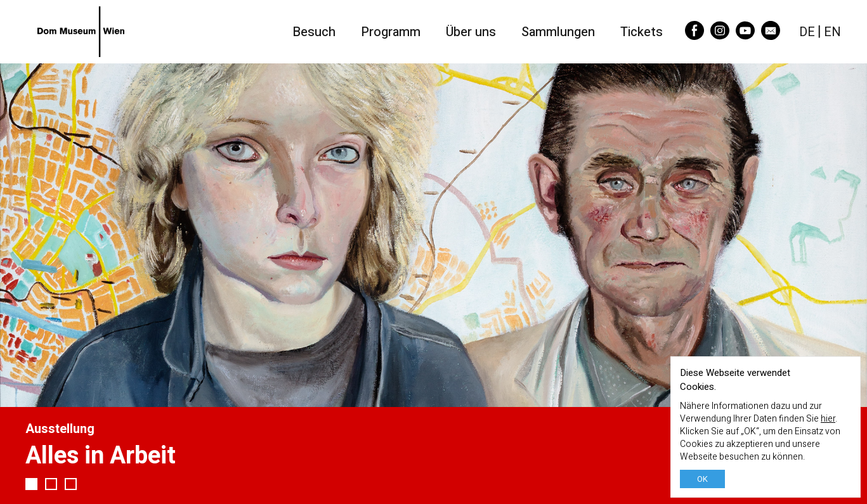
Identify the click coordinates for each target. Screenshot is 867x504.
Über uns (471, 32)
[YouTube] (745, 36)
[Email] (771, 36)
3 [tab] (71, 484)
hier (828, 419)
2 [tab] (51, 484)
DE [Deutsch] (807, 32)
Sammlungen (558, 32)
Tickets (642, 32)
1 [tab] (31, 484)
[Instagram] (720, 36)
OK (702, 479)
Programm (391, 32)
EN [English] (832, 32)
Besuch (314, 32)
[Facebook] (694, 36)
